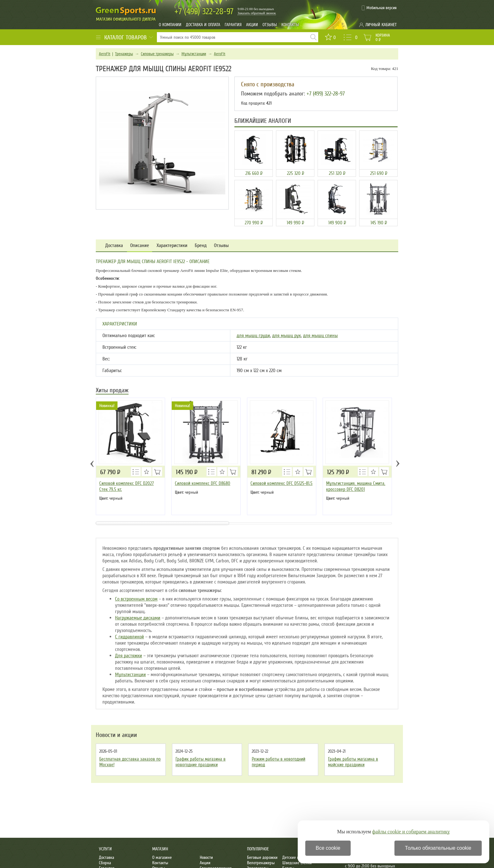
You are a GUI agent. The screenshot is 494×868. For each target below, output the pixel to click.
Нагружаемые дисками (138, 618)
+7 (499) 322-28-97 (326, 94)
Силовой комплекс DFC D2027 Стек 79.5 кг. (126, 486)
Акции (252, 25)
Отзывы (270, 25)
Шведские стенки (297, 863)
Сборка (105, 863)
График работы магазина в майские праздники (353, 762)
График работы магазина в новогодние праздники (201, 762)
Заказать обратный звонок (257, 13)
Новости (206, 857)
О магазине (162, 857)
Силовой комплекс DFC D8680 (203, 483)
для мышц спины (320, 336)
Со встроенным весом (136, 599)
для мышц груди (253, 336)
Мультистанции (194, 54)
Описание (140, 246)
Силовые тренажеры (157, 54)
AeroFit (105, 54)
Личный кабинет (381, 25)
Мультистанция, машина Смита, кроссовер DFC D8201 (356, 486)
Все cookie (328, 848)
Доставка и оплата (203, 25)
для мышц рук (287, 336)
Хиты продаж (112, 391)
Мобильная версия (382, 8)
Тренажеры (124, 54)
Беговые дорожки (262, 857)
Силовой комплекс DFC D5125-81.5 (281, 483)
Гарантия (233, 25)
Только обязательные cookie (438, 848)
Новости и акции (116, 735)
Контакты (290, 25)
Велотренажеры (261, 863)
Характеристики (172, 246)
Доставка (114, 246)
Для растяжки (129, 656)
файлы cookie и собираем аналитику (411, 832)
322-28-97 (204, 11)
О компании (170, 25)
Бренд (201, 246)
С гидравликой (129, 637)
